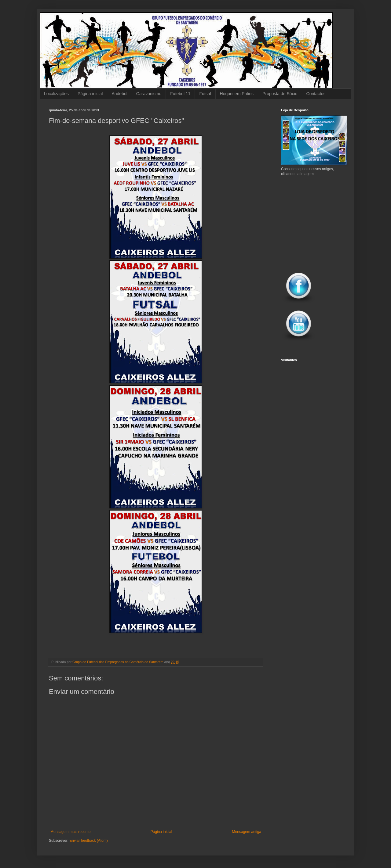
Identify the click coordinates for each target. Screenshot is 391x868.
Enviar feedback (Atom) (88, 841)
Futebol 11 (180, 94)
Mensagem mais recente (70, 832)
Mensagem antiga (247, 832)
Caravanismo (149, 94)
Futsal (205, 94)
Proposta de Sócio (280, 94)
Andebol (119, 94)
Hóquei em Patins (237, 94)
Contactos (316, 94)
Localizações (56, 94)
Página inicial (90, 94)
